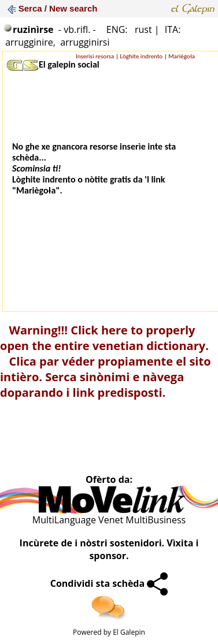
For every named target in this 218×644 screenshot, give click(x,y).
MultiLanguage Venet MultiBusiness (109, 520)
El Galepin (129, 632)
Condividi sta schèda (109, 583)
